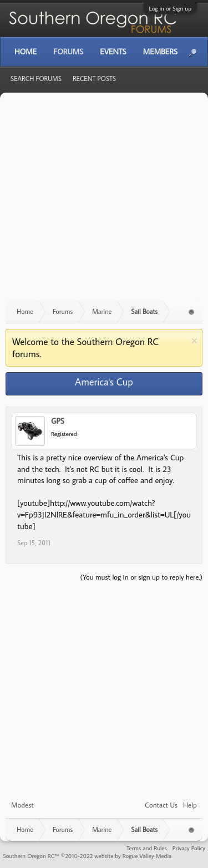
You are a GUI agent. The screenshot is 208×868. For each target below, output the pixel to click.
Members (160, 52)
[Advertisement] (104, 202)
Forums (68, 52)
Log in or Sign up (170, 8)
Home (26, 52)
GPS (58, 421)
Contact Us (161, 805)
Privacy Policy (189, 848)
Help (190, 805)
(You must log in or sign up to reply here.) (141, 577)
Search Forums (36, 78)
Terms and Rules (147, 848)
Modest (22, 805)
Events (113, 52)
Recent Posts (94, 78)
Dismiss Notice (194, 341)
